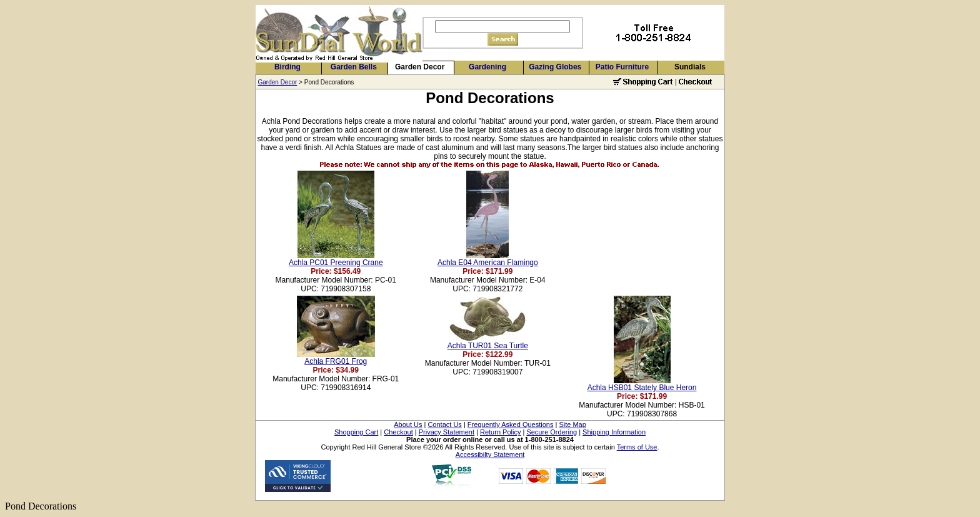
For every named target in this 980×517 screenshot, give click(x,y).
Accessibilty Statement (490, 454)
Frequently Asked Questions (511, 424)
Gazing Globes (555, 67)
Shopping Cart (356, 432)
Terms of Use (637, 447)
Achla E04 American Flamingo (488, 263)
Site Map (572, 424)
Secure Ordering (552, 432)
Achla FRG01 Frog (336, 361)
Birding (287, 67)
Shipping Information (614, 432)
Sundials (690, 67)
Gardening (487, 67)
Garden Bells (354, 67)
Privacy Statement (447, 432)
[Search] (502, 27)
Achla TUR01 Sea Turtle (488, 346)
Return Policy (500, 432)
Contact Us (444, 424)
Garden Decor (420, 67)
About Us (408, 424)
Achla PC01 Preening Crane (336, 263)
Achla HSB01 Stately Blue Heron (642, 388)
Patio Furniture (622, 67)
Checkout (398, 432)
